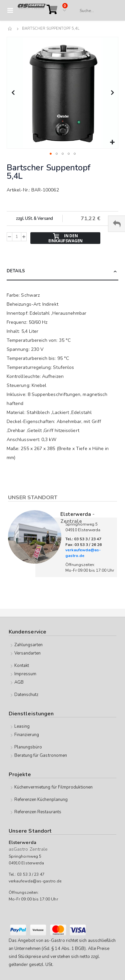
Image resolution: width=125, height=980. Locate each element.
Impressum (25, 674)
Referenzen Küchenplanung (41, 800)
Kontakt (22, 666)
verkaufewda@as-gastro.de (83, 553)
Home (10, 29)
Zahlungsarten (29, 645)
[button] (112, 143)
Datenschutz (26, 695)
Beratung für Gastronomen (41, 755)
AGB (19, 682)
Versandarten (28, 653)
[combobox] (96, 11)
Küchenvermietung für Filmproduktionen (53, 787)
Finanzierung (27, 735)
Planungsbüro (28, 747)
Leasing (22, 726)
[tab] (62, 271)
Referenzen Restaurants (38, 812)
